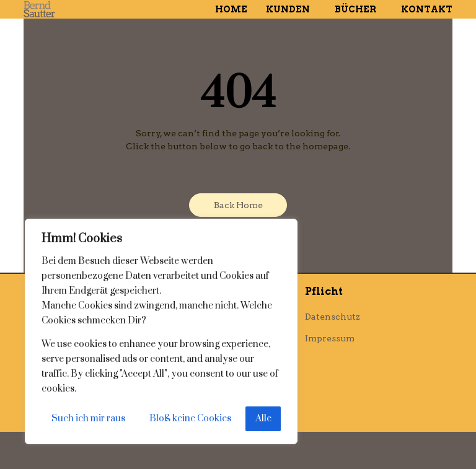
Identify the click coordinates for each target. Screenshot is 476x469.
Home (231, 9)
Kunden (291, 9)
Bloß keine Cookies (190, 419)
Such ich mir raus (88, 419)
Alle (263, 419)
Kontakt (427, 9)
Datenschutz (333, 317)
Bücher (359, 9)
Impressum (330, 338)
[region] (161, 331)
